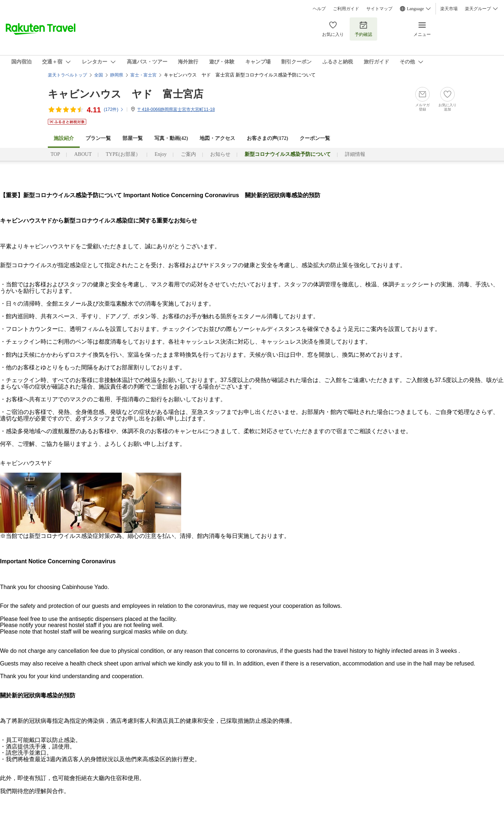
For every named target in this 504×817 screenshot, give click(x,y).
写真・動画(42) (171, 138)
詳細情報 (355, 154)
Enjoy (161, 154)
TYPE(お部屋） (123, 154)
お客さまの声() (267, 138)
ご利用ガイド (346, 9)
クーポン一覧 (315, 138)
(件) (114, 109)
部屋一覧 (133, 138)
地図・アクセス (217, 138)
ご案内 (188, 154)
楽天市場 (449, 9)
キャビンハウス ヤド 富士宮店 (126, 94)
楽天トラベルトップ (67, 75)
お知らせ (220, 154)
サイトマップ (379, 9)
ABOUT (83, 154)
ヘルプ (319, 9)
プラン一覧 (98, 138)
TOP (55, 154)
